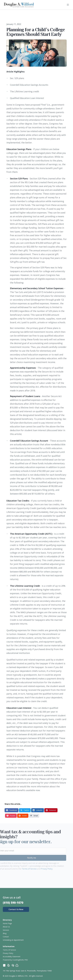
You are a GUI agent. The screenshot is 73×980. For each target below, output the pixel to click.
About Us (6, 927)
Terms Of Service (9, 950)
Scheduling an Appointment (13, 940)
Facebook (12, 810)
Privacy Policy (41, 869)
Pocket (11, 816)
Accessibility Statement (12, 957)
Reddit (23, 816)
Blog (5, 933)
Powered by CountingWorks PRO (15, 960)
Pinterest (51, 810)
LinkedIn (37, 810)
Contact (6, 937)
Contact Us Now (16, 909)
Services (6, 930)
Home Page (7, 923)
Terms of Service (24, 869)
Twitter (25, 810)
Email (34, 816)
